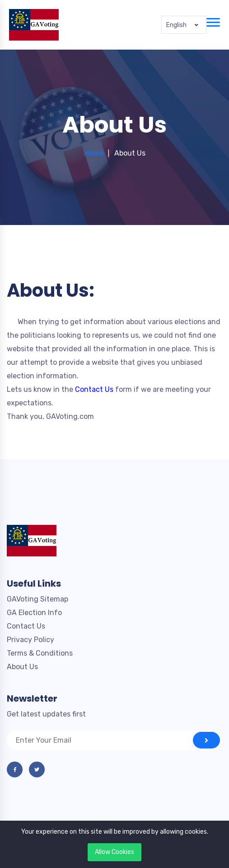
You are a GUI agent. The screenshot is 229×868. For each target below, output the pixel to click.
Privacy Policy (30, 640)
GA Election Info (34, 613)
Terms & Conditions (40, 653)
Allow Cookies (114, 852)
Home (94, 153)
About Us (22, 667)
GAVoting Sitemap (37, 599)
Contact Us (26, 626)
